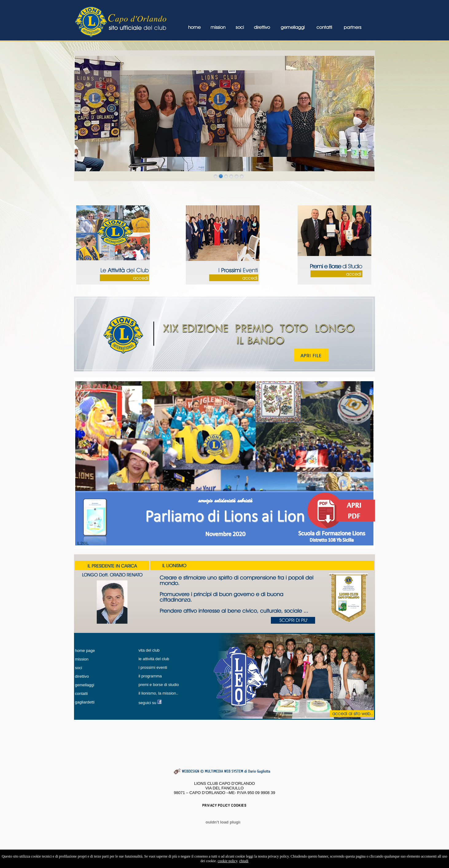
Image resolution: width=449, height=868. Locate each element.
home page (85, 651)
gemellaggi (85, 685)
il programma (150, 676)
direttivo (82, 676)
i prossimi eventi (153, 667)
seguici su (148, 703)
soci (78, 668)
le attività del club (154, 659)
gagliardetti (85, 702)
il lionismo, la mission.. (158, 693)
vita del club (149, 650)
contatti (81, 694)
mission (82, 659)
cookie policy (228, 861)
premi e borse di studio (159, 685)
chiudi (244, 861)
